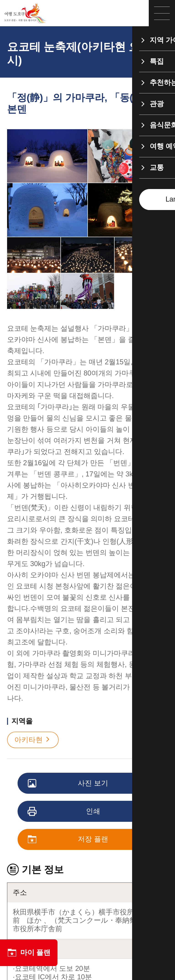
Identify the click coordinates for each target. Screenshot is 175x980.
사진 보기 (68, 784)
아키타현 (33, 740)
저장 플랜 (68, 840)
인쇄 (64, 812)
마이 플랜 (29, 953)
